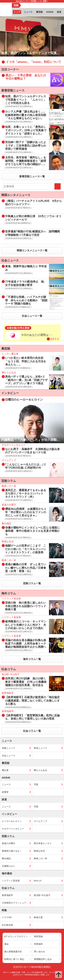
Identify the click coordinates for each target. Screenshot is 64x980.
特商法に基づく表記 (14, 959)
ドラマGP (7, 917)
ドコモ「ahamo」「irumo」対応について (34, 62)
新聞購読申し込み (43, 959)
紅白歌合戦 (7, 925)
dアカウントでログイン (16, 936)
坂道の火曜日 (9, 843)
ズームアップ (40, 821)
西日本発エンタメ (43, 843)
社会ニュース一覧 (32, 316)
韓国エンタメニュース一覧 (32, 250)
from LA (38, 881)
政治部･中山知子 (42, 895)
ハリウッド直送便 (11, 881)
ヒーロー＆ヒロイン (12, 821)
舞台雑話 (6, 858)
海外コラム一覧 (32, 659)
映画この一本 (40, 858)
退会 (6, 944)
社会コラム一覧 (32, 731)
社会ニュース (9, 756)
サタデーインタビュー (13, 829)
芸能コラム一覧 (32, 583)
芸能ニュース (9, 748)
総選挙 (5, 792)
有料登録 (38, 936)
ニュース (6, 784)
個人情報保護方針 (13, 952)
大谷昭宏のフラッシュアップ (16, 903)
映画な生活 (39, 851)
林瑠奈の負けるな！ (12, 851)
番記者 (5, 770)
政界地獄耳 (7, 895)
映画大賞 (38, 917)
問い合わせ (40, 952)
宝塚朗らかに (9, 866)
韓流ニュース (40, 748)
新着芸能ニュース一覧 (32, 176)
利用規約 (38, 944)
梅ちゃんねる (40, 770)
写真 (36, 784)
